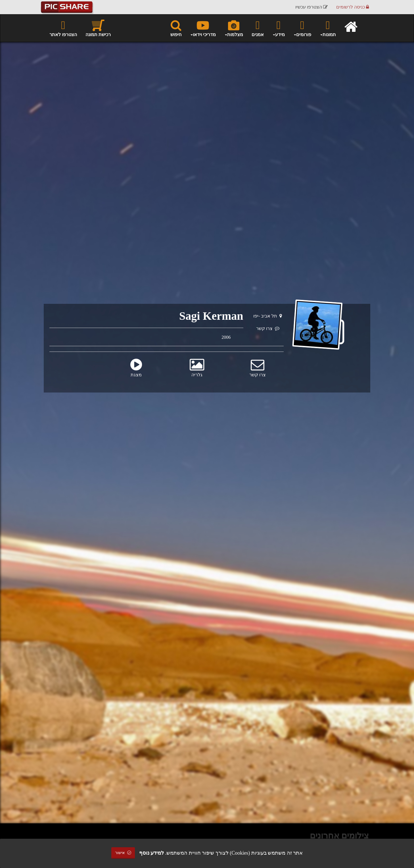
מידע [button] (279, 28)
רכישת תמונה (98, 28)
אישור (123, 853)
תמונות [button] (328, 28)
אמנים (258, 28)
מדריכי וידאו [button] (203, 28)
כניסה (353, 7)
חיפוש (176, 28)
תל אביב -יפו (268, 316)
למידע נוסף (152, 853)
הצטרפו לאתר (63, 28)
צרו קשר (268, 328)
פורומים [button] (302, 28)
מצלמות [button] (234, 28)
